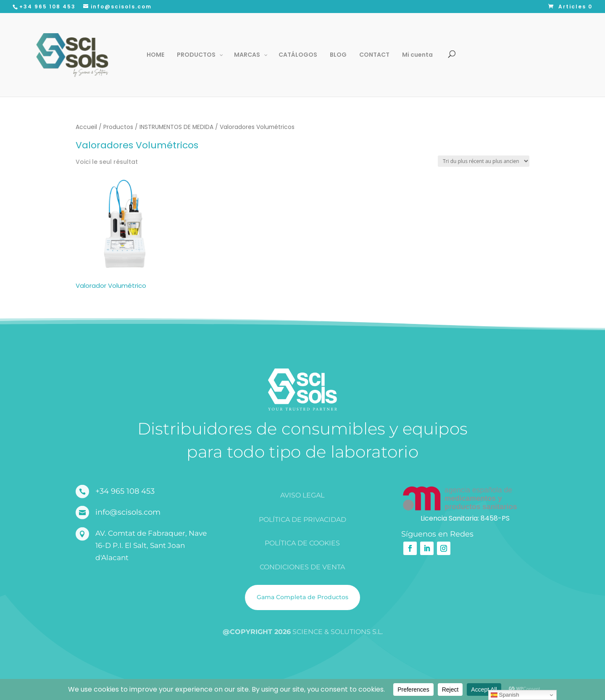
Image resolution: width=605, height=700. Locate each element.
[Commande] (484, 161)
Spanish (505, 695)
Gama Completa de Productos (302, 597)
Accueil (86, 127)
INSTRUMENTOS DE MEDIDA (176, 127)
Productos (118, 127)
